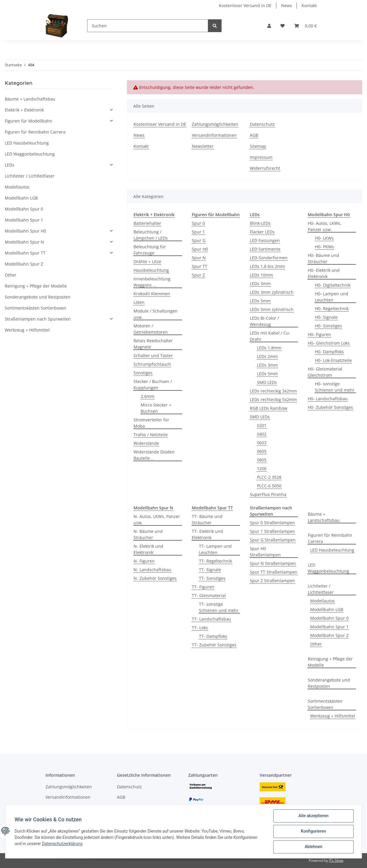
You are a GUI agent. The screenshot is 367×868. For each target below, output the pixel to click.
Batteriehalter (147, 223)
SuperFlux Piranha (268, 494)
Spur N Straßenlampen (273, 563)
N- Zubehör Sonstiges (155, 578)
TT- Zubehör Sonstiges (214, 645)
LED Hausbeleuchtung (332, 550)
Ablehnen (313, 847)
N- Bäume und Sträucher (148, 534)
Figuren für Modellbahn (29, 121)
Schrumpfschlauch (152, 364)
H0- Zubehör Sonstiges (330, 407)
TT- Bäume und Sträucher (207, 519)
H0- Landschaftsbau (328, 399)
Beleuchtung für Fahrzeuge (150, 250)
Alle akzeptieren (313, 816)
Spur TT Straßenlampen (274, 572)
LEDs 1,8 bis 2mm (267, 266)
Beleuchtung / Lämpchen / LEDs (151, 235)
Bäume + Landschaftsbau (324, 517)
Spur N (199, 258)
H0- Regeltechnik (332, 309)
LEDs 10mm (261, 275)
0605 (262, 451)
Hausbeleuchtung (151, 270)
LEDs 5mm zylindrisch (272, 309)
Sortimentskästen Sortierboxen (325, 704)
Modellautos (323, 601)
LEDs (10, 165)
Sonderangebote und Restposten (329, 683)
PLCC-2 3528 (269, 477)
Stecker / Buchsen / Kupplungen (153, 384)
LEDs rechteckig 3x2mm (273, 391)
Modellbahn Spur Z (329, 635)
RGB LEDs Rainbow (269, 408)
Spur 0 (198, 223)
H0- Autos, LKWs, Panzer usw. (325, 226)
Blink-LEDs (260, 223)
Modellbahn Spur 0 (329, 618)
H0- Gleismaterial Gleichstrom (325, 372)
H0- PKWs (324, 247)
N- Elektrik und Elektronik (148, 549)
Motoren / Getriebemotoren (151, 329)
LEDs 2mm (267, 356)
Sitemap (258, 146)
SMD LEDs (267, 382)
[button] (269, 26)
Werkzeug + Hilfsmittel (333, 716)
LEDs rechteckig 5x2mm (273, 400)
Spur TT (200, 266)
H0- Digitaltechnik (333, 285)
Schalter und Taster (153, 355)
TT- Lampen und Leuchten (215, 549)
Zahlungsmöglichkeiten (215, 124)
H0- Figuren (319, 334)
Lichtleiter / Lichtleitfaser (321, 589)
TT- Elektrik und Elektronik (207, 534)
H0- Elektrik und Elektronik (324, 273)
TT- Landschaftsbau (211, 619)
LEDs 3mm (260, 284)
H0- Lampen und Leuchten (332, 297)
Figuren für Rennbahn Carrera (330, 538)
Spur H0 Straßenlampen (265, 552)
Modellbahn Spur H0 (25, 231)
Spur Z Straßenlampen (272, 581)
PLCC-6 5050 (269, 486)
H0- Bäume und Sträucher (323, 258)
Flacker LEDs (262, 232)
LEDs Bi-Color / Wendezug (264, 321)
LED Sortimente (265, 249)
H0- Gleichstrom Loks (329, 343)
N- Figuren (144, 561)
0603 (262, 443)
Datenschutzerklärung (62, 844)
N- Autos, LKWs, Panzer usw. (157, 519)
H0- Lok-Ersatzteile (333, 360)
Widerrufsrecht (265, 168)
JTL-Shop (336, 860)
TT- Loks (200, 628)
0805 (262, 460)
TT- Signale (210, 570)
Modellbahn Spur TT (25, 253)
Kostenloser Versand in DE (245, 6)
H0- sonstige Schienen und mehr (335, 387)
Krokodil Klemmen (152, 294)
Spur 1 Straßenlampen (272, 531)
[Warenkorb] (305, 26)
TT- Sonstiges (212, 578)
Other (316, 644)
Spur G (199, 240)
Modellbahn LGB (327, 609)
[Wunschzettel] (283, 26)
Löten (139, 302)
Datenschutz (262, 124)
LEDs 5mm (260, 301)
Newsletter (203, 146)
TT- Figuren (203, 587)
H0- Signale (326, 317)
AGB (254, 135)
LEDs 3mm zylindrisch (272, 292)
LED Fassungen (265, 240)
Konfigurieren (313, 831)
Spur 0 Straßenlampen (272, 523)
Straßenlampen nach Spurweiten (38, 319)
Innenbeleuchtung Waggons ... (152, 282)
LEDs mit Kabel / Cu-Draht (270, 336)
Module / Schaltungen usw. (156, 314)
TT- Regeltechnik (215, 561)
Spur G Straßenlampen (273, 540)
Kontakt (309, 6)
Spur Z (198, 275)
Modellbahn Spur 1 (329, 627)
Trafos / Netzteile (151, 435)
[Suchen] (148, 26)
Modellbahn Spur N (24, 242)
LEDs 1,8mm (269, 348)
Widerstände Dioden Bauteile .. (154, 455)
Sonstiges (143, 373)
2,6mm (148, 396)
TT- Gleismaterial (209, 595)
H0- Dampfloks (329, 352)
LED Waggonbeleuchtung (328, 568)
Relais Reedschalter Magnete (153, 344)
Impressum (261, 157)
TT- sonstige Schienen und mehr (219, 607)
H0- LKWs (324, 238)
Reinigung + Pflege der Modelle (330, 662)
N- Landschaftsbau (152, 570)
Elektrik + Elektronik (24, 110)
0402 (262, 434)
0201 (262, 425)
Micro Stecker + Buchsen (156, 408)
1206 (262, 468)
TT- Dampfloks (213, 636)
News (287, 6)
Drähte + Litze (147, 262)
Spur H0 (200, 249)
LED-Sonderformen (269, 258)
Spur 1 (198, 232)
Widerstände (146, 443)
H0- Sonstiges (328, 326)
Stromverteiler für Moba (151, 423)
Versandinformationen (214, 135)
